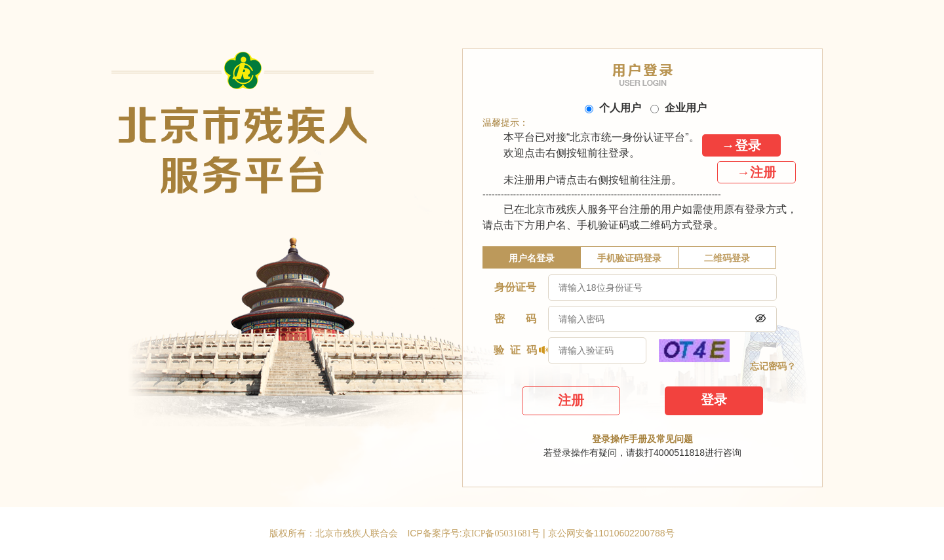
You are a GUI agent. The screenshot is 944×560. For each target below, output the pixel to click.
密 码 (515, 319)
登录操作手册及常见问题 (642, 439)
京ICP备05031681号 (502, 533)
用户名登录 (532, 258)
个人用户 (613, 108)
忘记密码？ (773, 366)
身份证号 (515, 287)
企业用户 (678, 108)
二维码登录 (727, 258)
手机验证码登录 (629, 258)
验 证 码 (515, 350)
